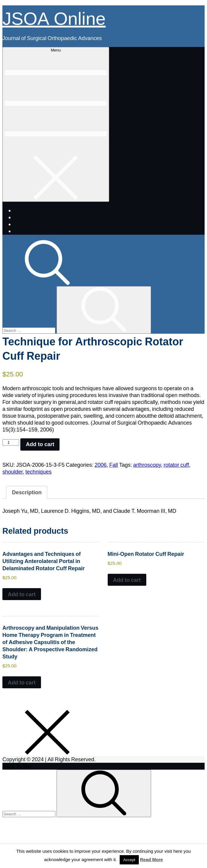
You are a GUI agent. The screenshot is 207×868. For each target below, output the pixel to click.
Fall (114, 465)
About (21, 217)
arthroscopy (147, 465)
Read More (152, 859)
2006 (101, 465)
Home (22, 210)
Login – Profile (31, 231)
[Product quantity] (11, 442)
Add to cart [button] (22, 594)
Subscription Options (39, 224)
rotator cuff (176, 465)
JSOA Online (54, 17)
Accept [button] (129, 860)
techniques (38, 472)
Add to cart (40, 444)
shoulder (13, 472)
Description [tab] (27, 492)
